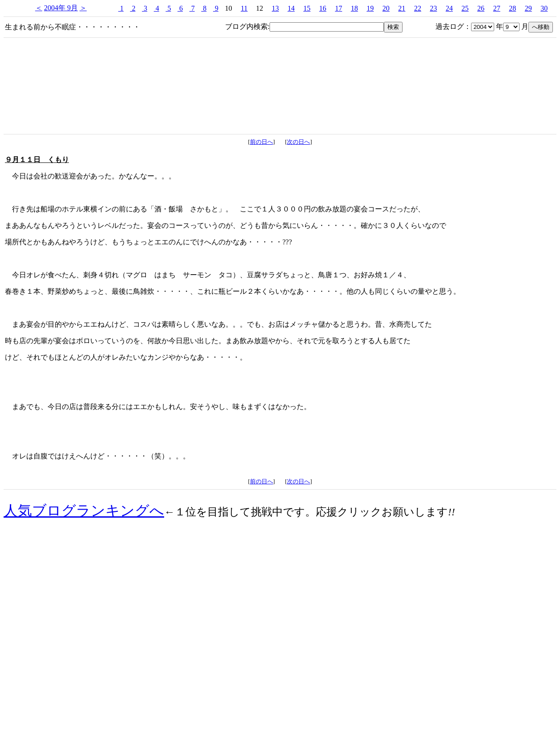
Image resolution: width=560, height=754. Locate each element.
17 (338, 8)
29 (528, 8)
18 (355, 8)
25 (465, 8)
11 (244, 8)
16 (323, 8)
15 (307, 8)
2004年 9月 (61, 8)
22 (418, 8)
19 (370, 8)
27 (497, 8)
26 (481, 8)
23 (433, 8)
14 (291, 8)
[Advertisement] (280, 674)
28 (512, 8)
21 (402, 8)
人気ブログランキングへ (84, 511)
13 (275, 8)
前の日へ (262, 142)
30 (544, 8)
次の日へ (298, 142)
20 (386, 8)
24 (449, 8)
